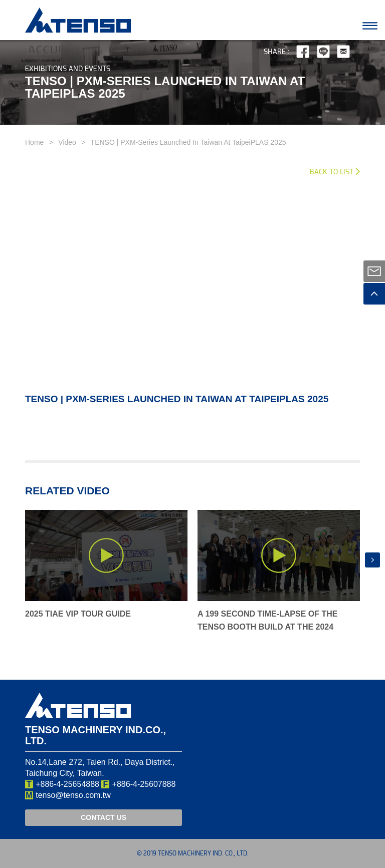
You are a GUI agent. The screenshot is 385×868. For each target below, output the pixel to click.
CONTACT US (104, 817)
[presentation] (372, 560)
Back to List (332, 172)
